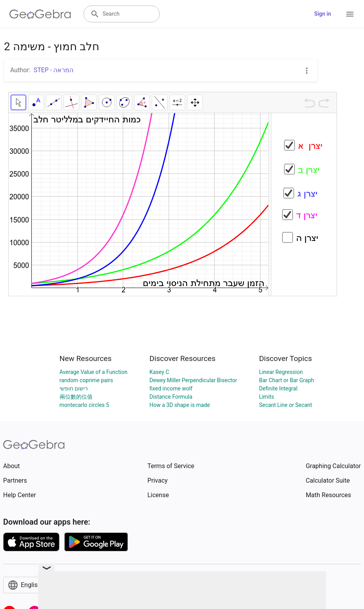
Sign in (323, 14)
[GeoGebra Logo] (40, 14)
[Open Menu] (350, 14)
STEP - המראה (54, 70)
